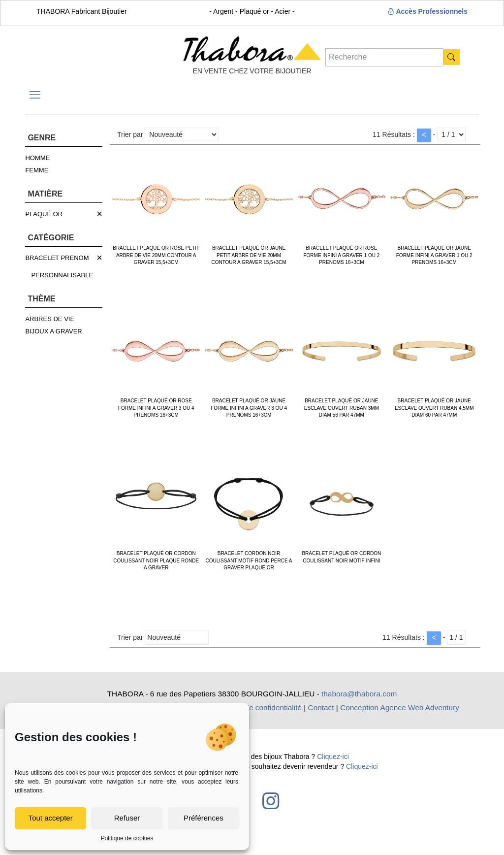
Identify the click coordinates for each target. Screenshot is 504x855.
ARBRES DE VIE (50, 319)
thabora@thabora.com (359, 694)
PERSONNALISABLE (62, 275)
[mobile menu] (35, 95)
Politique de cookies (127, 838)
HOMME (37, 158)
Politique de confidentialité (258, 707)
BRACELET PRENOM (57, 258)
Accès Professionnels (427, 11)
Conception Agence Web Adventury (400, 707)
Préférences (204, 818)
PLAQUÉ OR (44, 214)
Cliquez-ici (333, 756)
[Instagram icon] (271, 801)
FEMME (37, 170)
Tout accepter (51, 818)
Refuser (127, 818)
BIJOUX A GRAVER (53, 331)
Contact (321, 707)
